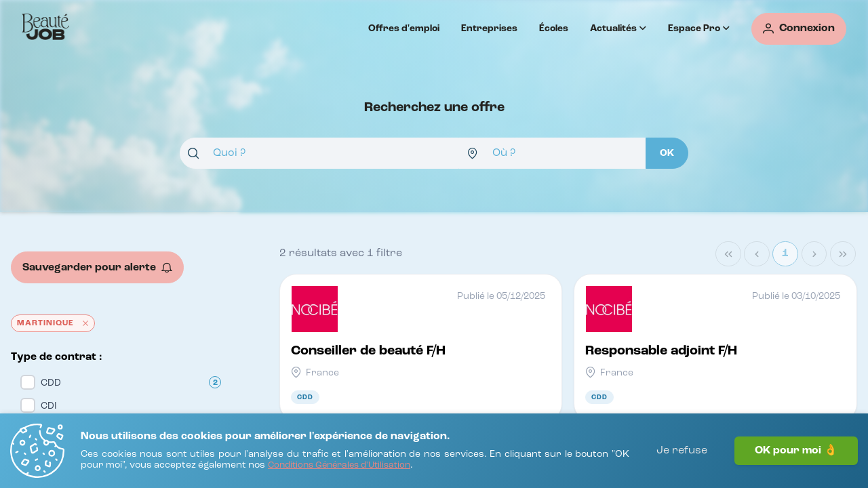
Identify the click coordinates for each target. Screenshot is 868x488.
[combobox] (319, 153)
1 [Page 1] (785, 253)
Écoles (554, 28)
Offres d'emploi (404, 28)
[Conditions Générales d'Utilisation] (339, 466)
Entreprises (489, 28)
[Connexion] (799, 29)
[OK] (667, 153)
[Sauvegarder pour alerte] (97, 267)
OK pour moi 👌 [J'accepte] (796, 451)
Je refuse (682, 451)
